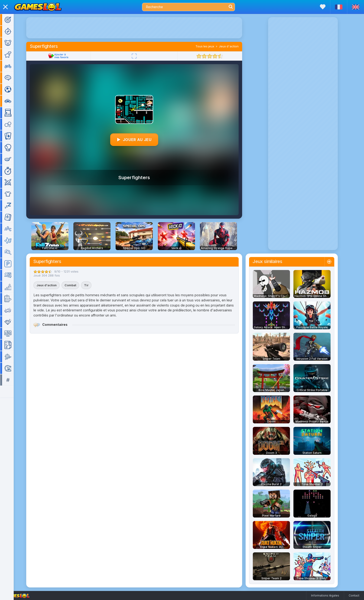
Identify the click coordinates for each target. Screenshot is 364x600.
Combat (77, 285)
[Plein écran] (141, 56)
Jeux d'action (236, 46)
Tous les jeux (212, 46)
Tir (93, 285)
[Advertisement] (141, 28)
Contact (354, 595)
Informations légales (325, 595)
